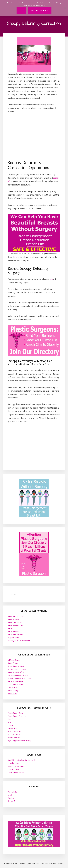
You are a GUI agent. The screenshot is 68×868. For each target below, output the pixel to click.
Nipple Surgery (13, 638)
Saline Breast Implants (16, 666)
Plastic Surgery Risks (15, 713)
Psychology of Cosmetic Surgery (19, 741)
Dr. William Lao (13, 763)
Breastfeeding (13, 691)
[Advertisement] (34, 136)
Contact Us (12, 801)
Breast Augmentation (16, 616)
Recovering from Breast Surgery (19, 678)
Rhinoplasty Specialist (16, 766)
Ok (21, 11)
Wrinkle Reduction (14, 738)
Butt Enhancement (15, 731)
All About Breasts (14, 660)
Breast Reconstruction (16, 625)
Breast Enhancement (15, 635)
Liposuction (12, 725)
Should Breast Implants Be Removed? (21, 760)
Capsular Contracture (15, 684)
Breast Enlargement (15, 622)
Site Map (11, 798)
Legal (10, 795)
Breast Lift (11, 628)
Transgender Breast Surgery (18, 675)
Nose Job (11, 722)
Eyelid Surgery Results (16, 772)
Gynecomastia (13, 688)
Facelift (10, 719)
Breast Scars (12, 694)
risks (51, 279)
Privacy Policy (13, 792)
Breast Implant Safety (16, 672)
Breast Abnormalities (16, 681)
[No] (65, 8)
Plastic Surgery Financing (17, 716)
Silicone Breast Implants (17, 669)
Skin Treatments (14, 734)
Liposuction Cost (14, 769)
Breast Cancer (13, 663)
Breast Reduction (14, 631)
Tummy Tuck (12, 728)
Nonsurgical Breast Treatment (19, 641)
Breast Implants (14, 619)
